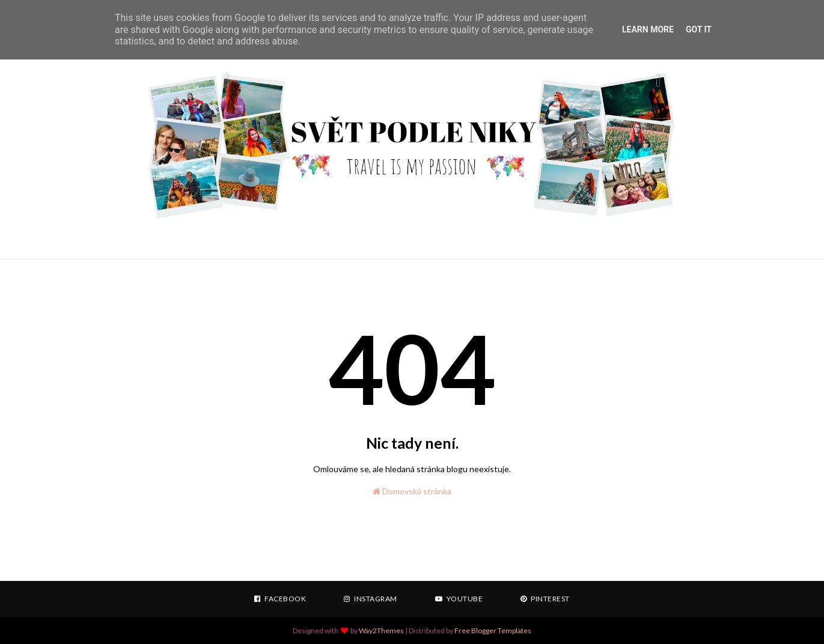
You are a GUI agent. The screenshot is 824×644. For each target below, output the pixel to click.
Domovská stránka (412, 491)
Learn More (648, 29)
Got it (699, 29)
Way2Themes (381, 630)
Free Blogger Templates (493, 630)
